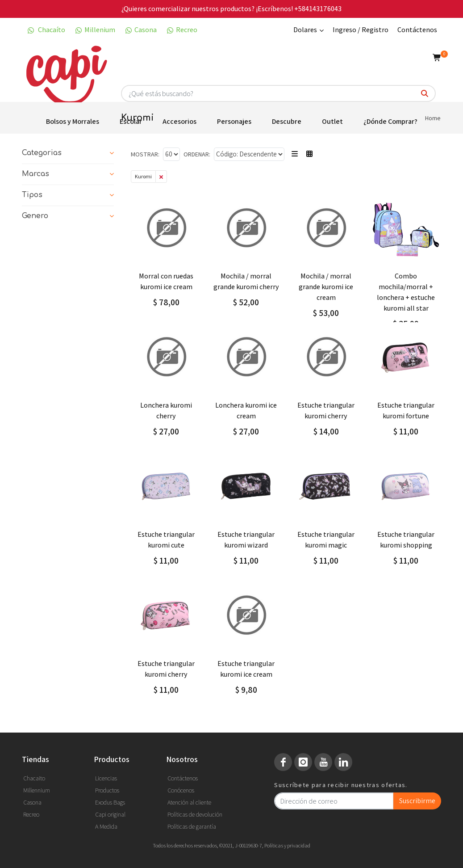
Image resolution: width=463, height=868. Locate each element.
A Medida (106, 826)
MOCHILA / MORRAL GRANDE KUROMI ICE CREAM (326, 287)
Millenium (95, 30)
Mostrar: (145, 154)
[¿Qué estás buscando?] (425, 94)
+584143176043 (318, 9)
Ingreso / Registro (361, 30)
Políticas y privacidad (287, 845)
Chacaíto (46, 30)
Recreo (181, 30)
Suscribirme (417, 801)
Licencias (106, 778)
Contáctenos (417, 30)
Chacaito (34, 778)
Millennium (37, 790)
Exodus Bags (110, 802)
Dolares (309, 30)
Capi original (110, 814)
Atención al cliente (189, 802)
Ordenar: (197, 154)
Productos (107, 790)
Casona (140, 30)
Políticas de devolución (195, 814)
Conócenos (181, 790)
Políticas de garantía (192, 826)
